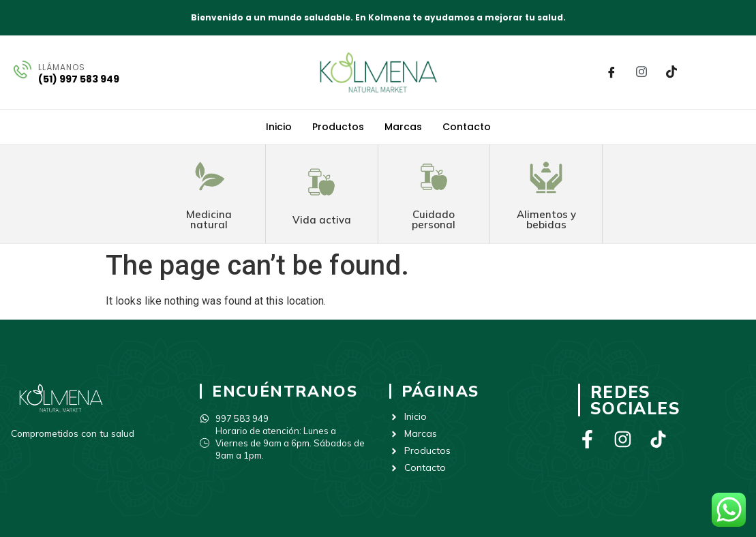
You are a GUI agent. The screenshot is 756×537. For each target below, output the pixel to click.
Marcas (403, 127)
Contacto (467, 127)
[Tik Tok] (671, 72)
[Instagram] (641, 72)
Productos (338, 127)
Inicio (279, 127)
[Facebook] (611, 72)
